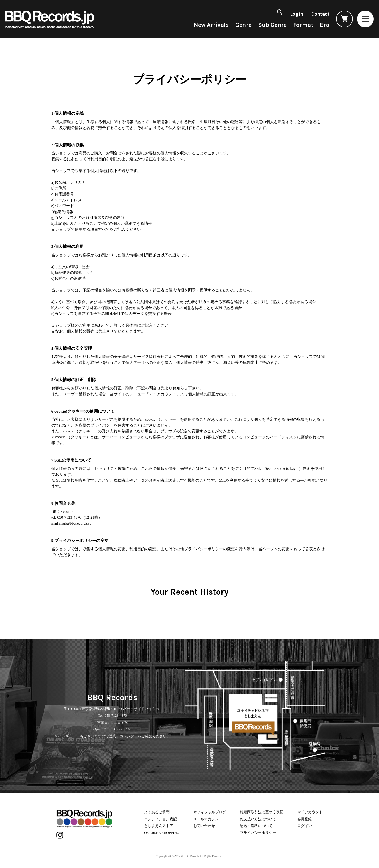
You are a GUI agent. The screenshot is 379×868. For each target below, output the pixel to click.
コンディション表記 (160, 819)
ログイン (305, 826)
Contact (320, 14)
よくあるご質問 (157, 812)
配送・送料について (256, 826)
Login (297, 14)
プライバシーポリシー (258, 833)
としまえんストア (159, 826)
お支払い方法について (258, 819)
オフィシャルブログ (210, 812)
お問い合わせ (204, 826)
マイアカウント (310, 812)
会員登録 (305, 819)
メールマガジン (206, 819)
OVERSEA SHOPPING (162, 833)
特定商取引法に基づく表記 (262, 812)
